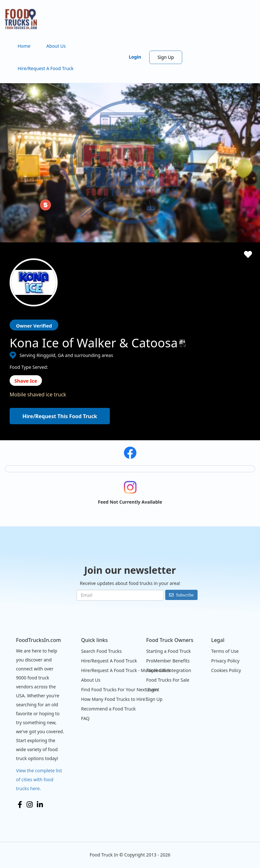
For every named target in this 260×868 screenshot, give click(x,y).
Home (24, 46)
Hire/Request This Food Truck (60, 416)
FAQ (85, 718)
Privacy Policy (225, 661)
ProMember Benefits (168, 661)
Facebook (20, 805)
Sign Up (166, 57)
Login (135, 57)
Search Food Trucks (101, 651)
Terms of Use (225, 651)
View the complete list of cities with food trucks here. (39, 779)
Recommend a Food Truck (108, 709)
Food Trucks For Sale (168, 680)
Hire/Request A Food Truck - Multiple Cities (126, 670)
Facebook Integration (169, 670)
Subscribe (185, 595)
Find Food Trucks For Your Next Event (120, 690)
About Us (56, 46)
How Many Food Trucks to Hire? (114, 699)
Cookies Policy (226, 670)
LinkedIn (40, 805)
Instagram (30, 805)
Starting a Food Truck (168, 651)
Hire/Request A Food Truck (46, 68)
